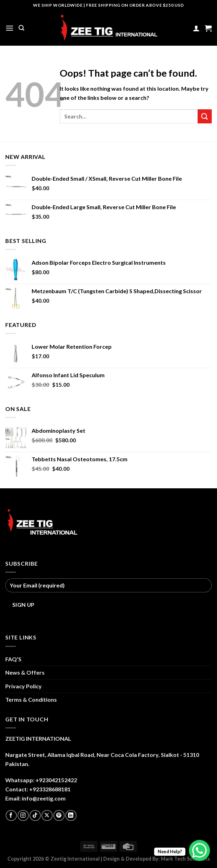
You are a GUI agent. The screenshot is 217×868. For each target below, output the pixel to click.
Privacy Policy (24, 686)
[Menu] (9, 28)
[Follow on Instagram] (23, 815)
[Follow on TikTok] (35, 815)
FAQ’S (13, 659)
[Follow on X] (47, 815)
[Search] (21, 28)
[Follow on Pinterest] (59, 815)
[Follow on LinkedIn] (71, 815)
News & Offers (25, 672)
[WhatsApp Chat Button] (199, 850)
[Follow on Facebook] (11, 815)
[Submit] (205, 116)
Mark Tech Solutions (185, 859)
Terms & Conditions (31, 699)
